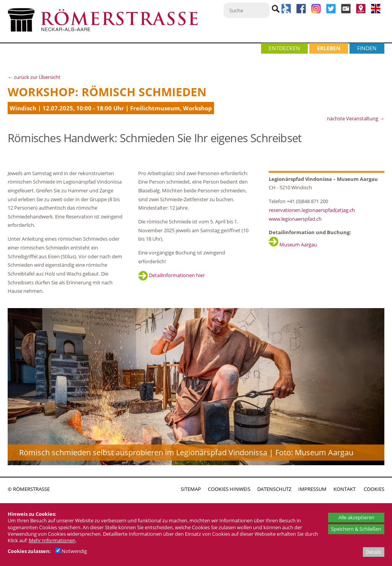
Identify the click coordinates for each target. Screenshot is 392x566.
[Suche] (247, 10)
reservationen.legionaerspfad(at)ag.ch (312, 210)
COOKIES (374, 489)
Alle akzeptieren (356, 517)
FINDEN (367, 48)
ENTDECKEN (284, 48)
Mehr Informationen (52, 540)
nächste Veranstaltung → (356, 118)
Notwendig (71, 551)
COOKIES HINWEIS (229, 489)
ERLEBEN (329, 48)
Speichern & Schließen (356, 529)
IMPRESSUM (312, 489)
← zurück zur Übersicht (34, 77)
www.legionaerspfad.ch (295, 219)
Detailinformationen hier (171, 275)
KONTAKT (345, 489)
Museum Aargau (293, 244)
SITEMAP (191, 489)
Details (374, 552)
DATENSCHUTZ (274, 489)
